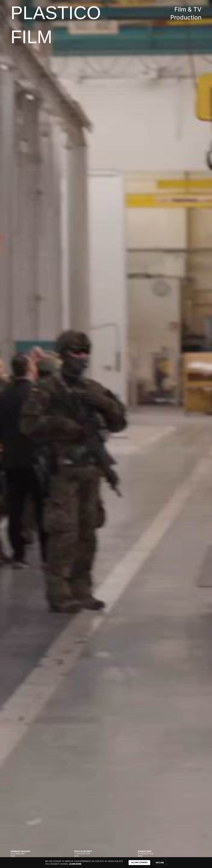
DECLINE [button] (160, 863)
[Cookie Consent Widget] (106, 863)
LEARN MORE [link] (75, 864)
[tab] (40, 854)
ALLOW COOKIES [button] (139, 862)
